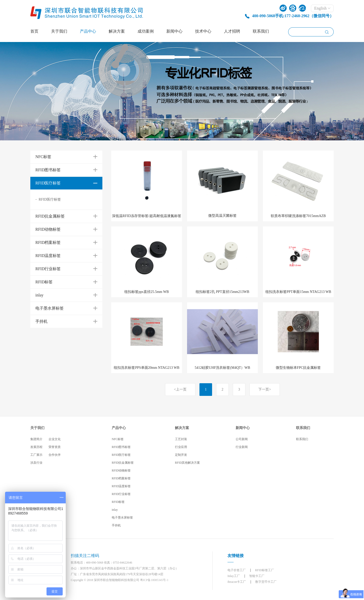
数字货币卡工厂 (266, 582)
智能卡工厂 (257, 576)
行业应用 (181, 447)
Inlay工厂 (234, 576)
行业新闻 (242, 447)
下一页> (265, 389)
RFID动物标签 (121, 470)
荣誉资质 (55, 447)
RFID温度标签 (121, 486)
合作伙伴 (55, 455)
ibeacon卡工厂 (237, 582)
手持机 (116, 525)
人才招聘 (232, 31)
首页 (34, 31)
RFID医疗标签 (50, 199)
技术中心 (203, 31)
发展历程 (36, 447)
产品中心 (88, 31)
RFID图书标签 (121, 447)
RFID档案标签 (121, 478)
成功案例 (146, 31)
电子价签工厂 (237, 570)
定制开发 (181, 455)
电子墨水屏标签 (122, 518)
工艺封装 (181, 439)
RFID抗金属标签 (123, 463)
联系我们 (261, 31)
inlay (115, 510)
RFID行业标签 (121, 494)
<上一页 (180, 389)
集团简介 (36, 439)
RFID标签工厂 (265, 570)
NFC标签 (118, 439)
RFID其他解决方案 (187, 463)
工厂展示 (36, 455)
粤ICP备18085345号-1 (154, 580)
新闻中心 (174, 31)
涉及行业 (36, 463)
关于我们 (59, 31)
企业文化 (55, 439)
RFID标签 (118, 502)
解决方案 (117, 31)
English (322, 8)
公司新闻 (242, 439)
